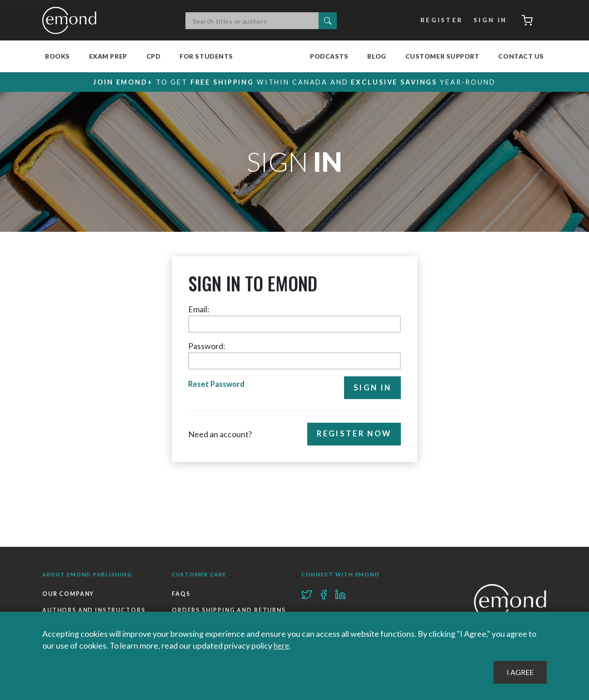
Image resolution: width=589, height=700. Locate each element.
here (282, 646)
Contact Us (521, 56)
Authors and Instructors (95, 612)
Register (439, 20)
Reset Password (217, 385)
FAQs (181, 594)
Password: (207, 346)
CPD (154, 56)
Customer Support (442, 56)
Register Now (352, 435)
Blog (377, 56)
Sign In (488, 20)
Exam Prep (108, 56)
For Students (206, 56)
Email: (199, 310)
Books (57, 56)
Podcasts (329, 56)
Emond (72, 20)
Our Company (69, 594)
